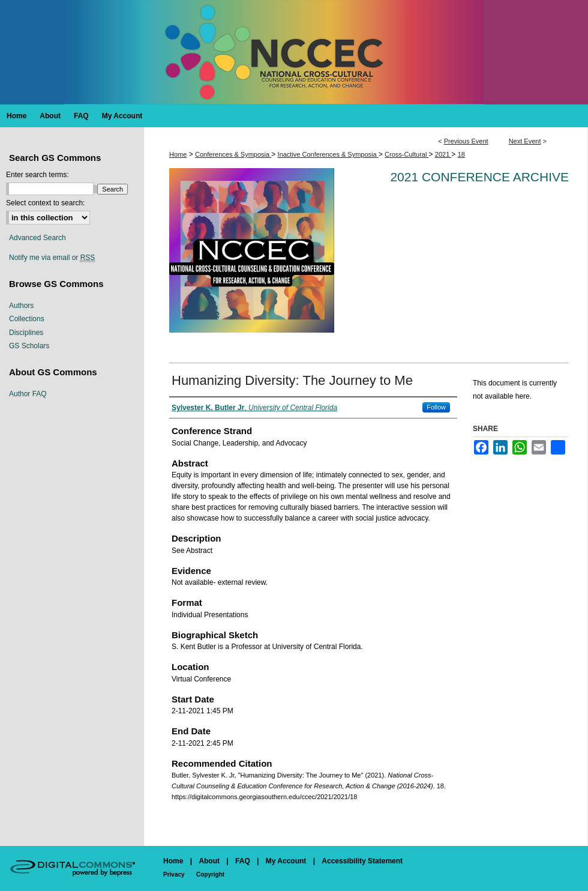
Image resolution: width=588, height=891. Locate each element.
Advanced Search (37, 238)
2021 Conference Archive (479, 177)
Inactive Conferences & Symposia (328, 154)
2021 (443, 154)
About (209, 861)
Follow (436, 407)
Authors (21, 306)
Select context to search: (45, 203)
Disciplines (26, 333)
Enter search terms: (37, 175)
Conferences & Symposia (233, 154)
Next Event (525, 141)
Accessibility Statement (362, 861)
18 (461, 154)
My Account (286, 861)
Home (178, 154)
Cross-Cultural (406, 154)
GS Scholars (29, 346)
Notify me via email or (52, 258)
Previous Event (466, 141)
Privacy (174, 874)
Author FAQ (28, 394)
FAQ (243, 861)
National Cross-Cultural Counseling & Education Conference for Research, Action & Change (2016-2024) (294, 52)
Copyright (210, 874)
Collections (27, 319)
